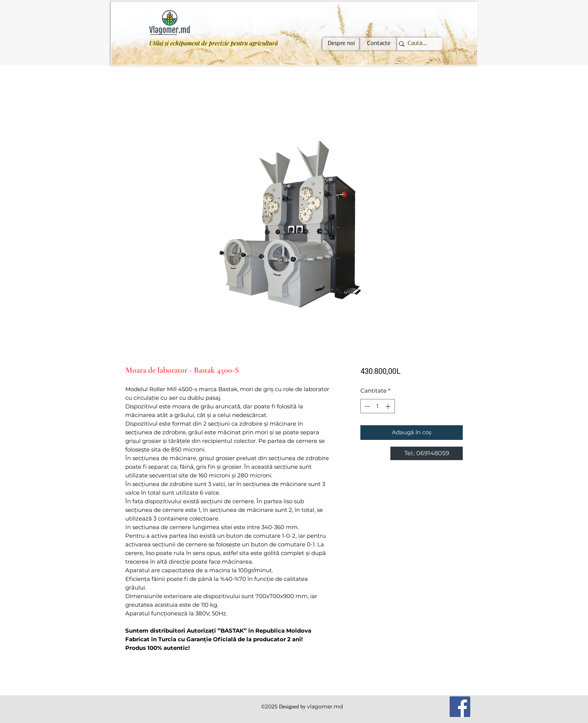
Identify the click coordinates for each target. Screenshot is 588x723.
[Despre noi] (341, 44)
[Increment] (389, 406)
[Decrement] (367, 406)
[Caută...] (417, 44)
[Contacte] (379, 44)
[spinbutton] (377, 406)
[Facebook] (460, 707)
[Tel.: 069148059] (427, 453)
